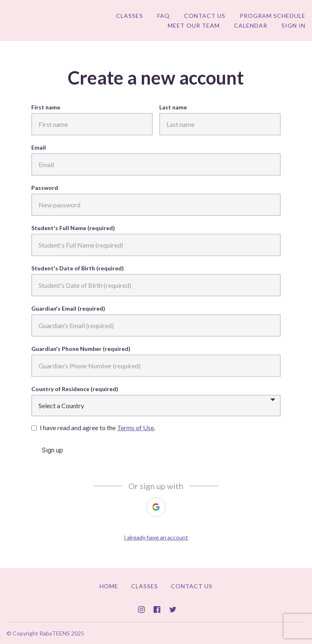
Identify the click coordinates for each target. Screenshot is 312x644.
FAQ (164, 16)
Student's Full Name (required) (73, 228)
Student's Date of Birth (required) (78, 268)
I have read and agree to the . (97, 428)
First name (46, 107)
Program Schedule (273, 16)
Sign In (294, 25)
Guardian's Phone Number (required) (81, 349)
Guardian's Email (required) (68, 308)
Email (39, 147)
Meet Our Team (194, 25)
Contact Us (205, 16)
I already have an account (156, 537)
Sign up (52, 450)
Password (45, 188)
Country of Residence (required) (75, 389)
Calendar (251, 25)
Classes (130, 16)
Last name (173, 107)
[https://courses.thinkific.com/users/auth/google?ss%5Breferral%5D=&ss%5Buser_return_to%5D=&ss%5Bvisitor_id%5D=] (156, 507)
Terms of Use (135, 428)
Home (109, 586)
